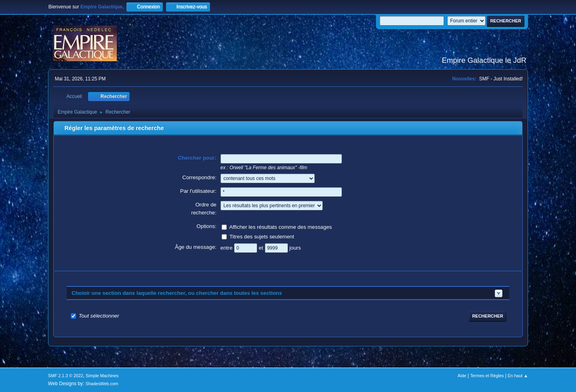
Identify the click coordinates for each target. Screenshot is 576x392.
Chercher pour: (197, 158)
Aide (462, 376)
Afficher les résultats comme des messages (281, 227)
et (262, 247)
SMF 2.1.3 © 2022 (66, 376)
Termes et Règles (487, 376)
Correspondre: (199, 177)
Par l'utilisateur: (198, 191)
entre (227, 247)
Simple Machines (102, 376)
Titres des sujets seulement (262, 236)
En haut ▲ (518, 376)
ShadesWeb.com (102, 384)
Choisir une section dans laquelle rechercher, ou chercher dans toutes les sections (177, 293)
